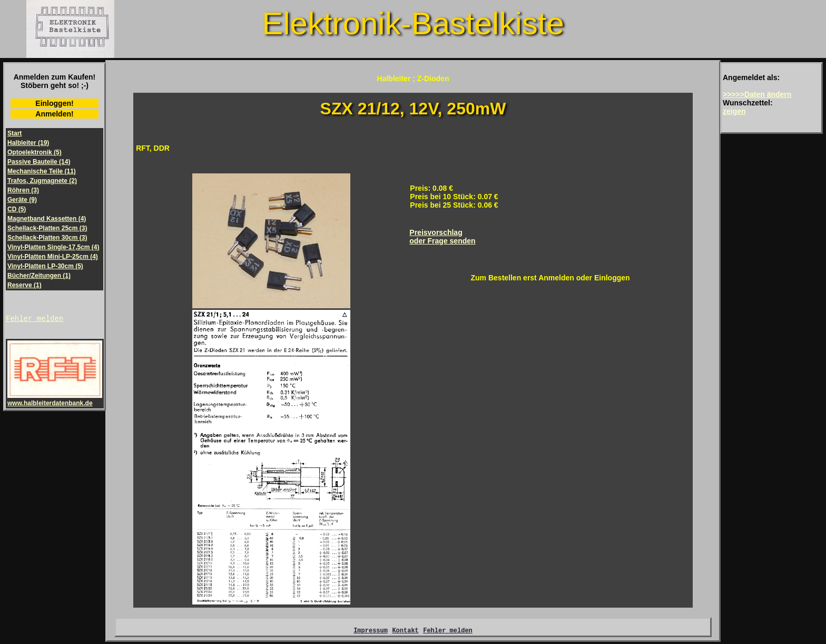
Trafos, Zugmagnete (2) (42, 181)
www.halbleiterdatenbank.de (55, 401)
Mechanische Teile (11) (42, 171)
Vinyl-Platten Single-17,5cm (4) (53, 247)
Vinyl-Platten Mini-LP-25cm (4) (53, 257)
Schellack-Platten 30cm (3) (47, 238)
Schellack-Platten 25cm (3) (47, 228)
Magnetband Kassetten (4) (47, 219)
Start (14, 133)
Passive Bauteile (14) (39, 162)
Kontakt (405, 632)
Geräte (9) (22, 200)
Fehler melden (35, 320)
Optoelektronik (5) (35, 152)
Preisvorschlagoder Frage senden (442, 237)
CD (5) (17, 209)
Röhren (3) (23, 190)
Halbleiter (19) (28, 143)
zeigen (734, 111)
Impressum (371, 632)
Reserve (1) (24, 285)
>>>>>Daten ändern (757, 94)
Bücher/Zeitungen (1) (39, 276)
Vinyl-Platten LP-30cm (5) (45, 266)
